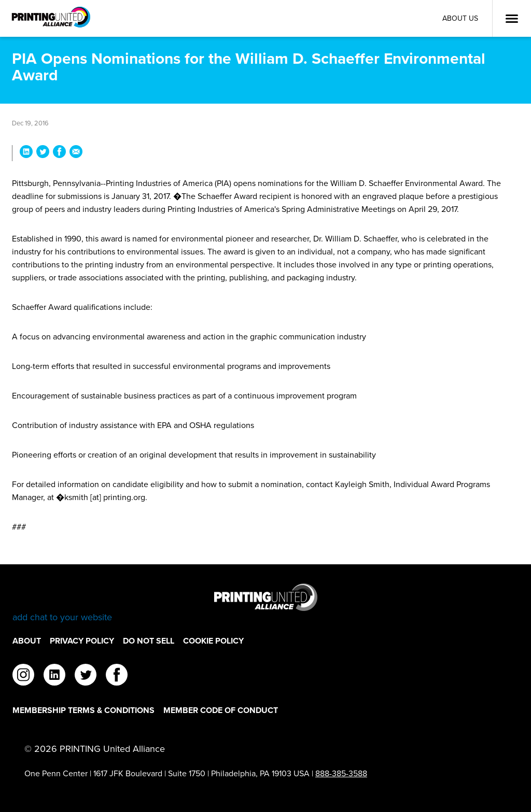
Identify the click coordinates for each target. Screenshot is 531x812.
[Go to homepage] (265, 603)
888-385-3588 (341, 773)
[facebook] (117, 676)
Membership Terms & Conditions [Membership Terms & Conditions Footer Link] (83, 710)
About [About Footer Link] (27, 641)
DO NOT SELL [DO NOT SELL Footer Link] (149, 641)
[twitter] (86, 676)
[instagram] (23, 676)
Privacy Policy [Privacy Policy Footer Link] (82, 641)
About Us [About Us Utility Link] (460, 18)
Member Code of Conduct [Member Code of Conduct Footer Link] (221, 710)
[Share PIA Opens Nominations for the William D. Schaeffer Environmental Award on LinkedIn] (26, 153)
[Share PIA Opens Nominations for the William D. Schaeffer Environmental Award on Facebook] (59, 153)
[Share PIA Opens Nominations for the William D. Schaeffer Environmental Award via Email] (76, 153)
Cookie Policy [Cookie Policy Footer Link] (213, 641)
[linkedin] (54, 676)
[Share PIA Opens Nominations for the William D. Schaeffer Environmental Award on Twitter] (43, 153)
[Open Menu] (512, 19)
